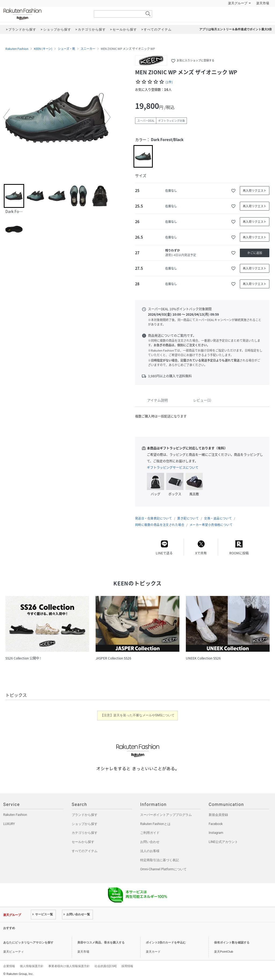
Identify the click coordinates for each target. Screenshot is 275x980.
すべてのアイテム (85, 851)
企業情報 (9, 966)
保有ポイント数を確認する (232, 943)
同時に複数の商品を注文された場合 (160, 525)
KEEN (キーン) (43, 49)
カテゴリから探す (85, 833)
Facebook (216, 824)
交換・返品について (218, 518)
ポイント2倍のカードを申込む (166, 943)
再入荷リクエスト (255, 191)
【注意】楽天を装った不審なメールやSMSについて (138, 715)
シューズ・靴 (66, 49)
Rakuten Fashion (45, 14)
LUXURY (9, 824)
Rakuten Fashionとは (155, 824)
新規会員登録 (218, 815)
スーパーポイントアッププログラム (166, 815)
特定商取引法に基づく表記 (160, 860)
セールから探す (83, 842)
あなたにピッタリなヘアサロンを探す (28, 943)
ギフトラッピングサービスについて (173, 467)
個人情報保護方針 (32, 966)
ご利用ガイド (150, 833)
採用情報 (127, 966)
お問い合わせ (150, 842)
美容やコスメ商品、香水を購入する (101, 943)
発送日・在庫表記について (153, 518)
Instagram (216, 833)
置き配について (188, 518)
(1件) (169, 82)
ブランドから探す (85, 815)
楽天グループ (238, 3)
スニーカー (88, 49)
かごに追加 (255, 253)
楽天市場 (263, 3)
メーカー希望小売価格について (211, 525)
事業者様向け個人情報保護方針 (69, 966)
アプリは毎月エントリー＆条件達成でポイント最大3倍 (236, 29)
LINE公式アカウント (223, 842)
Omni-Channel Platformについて (163, 869)
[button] (6, 117)
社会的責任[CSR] (106, 966)
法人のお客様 (150, 851)
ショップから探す (85, 824)
